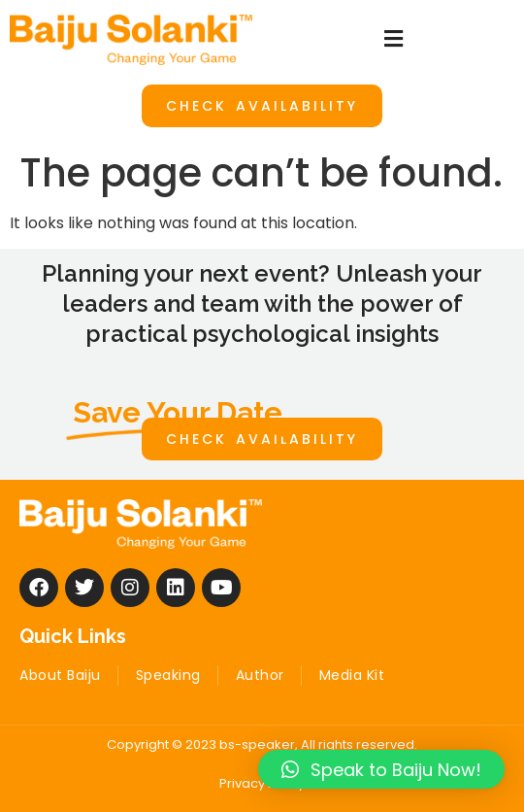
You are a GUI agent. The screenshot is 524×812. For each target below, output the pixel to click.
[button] (393, 40)
